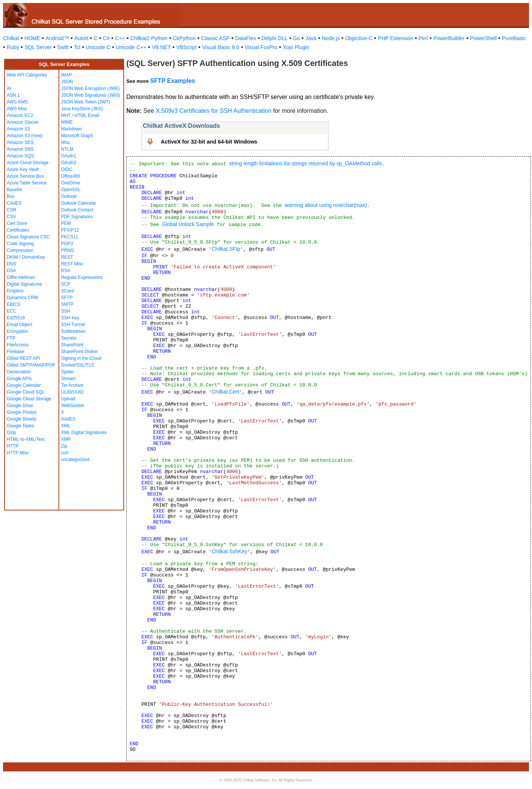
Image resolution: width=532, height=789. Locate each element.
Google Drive (20, 406)
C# (106, 38)
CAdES (14, 203)
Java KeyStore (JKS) (82, 109)
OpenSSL (71, 190)
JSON (67, 82)
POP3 (67, 244)
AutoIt (82, 38)
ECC (11, 311)
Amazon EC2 (20, 115)
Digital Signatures (24, 284)
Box (11, 196)
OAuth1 (69, 156)
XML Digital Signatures (84, 433)
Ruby (13, 47)
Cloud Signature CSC (28, 237)
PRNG (68, 250)
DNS (11, 264)
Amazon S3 (18, 129)
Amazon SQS (20, 156)
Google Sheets (22, 419)
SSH (66, 311)
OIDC (67, 169)
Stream (68, 379)
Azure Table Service (27, 183)
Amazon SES (20, 142)
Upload (68, 399)
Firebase (16, 352)
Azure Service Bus (25, 176)
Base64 (14, 190)
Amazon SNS (20, 149)
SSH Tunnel (73, 325)
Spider (68, 372)
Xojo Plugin (296, 47)
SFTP (67, 298)
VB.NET (161, 47)
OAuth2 (69, 163)
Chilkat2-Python (149, 38)
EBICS (13, 304)
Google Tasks (20, 426)
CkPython (184, 38)
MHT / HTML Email (80, 115)
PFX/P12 (70, 230)
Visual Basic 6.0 (221, 47)
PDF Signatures (77, 217)
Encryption (17, 331)
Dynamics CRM (22, 298)
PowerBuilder (449, 38)
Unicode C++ (131, 47)
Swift (63, 47)
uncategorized (75, 460)
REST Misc (72, 264)
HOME (32, 38)
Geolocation (19, 372)
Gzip (11, 433)
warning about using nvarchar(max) (326, 205)
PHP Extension (396, 38)
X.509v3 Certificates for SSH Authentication (214, 111)
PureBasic (514, 38)
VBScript (186, 47)
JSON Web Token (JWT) (86, 102)
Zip (64, 446)
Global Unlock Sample (188, 224)
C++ (120, 38)
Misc (66, 142)
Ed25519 (16, 318)
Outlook (69, 196)
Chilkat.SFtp (226, 249)
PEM (66, 223)
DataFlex (246, 38)
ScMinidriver (73, 331)
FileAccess (18, 345)
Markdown (71, 129)
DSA (11, 271)
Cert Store (17, 223)
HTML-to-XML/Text (26, 439)
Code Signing (20, 244)
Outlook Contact (77, 210)
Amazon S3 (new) (25, 136)
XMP (66, 439)
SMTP (67, 304)
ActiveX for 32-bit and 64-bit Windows (209, 142)
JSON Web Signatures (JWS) (91, 95)
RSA (66, 271)
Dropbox (15, 291)
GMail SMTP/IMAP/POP (31, 365)
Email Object (19, 325)
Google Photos (22, 412)
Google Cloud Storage (29, 399)
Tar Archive (72, 385)
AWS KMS (17, 102)
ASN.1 (13, 95)
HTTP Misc (18, 453)
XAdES (68, 419)
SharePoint (72, 345)
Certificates (18, 230)
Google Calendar (24, 385)
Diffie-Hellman (21, 277)
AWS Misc (17, 109)
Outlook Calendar (79, 203)
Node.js (331, 38)
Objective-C (359, 38)
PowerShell (483, 38)
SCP (66, 284)
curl (65, 453)
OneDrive (71, 183)
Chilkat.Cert (225, 392)
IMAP (67, 75)
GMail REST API (23, 358)
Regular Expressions (82, 277)
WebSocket (73, 406)
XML (66, 426)
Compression (20, 250)
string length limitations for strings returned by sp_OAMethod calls (306, 163)
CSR (11, 210)
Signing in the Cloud (81, 358)
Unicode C (98, 47)
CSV (11, 217)
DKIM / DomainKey (26, 257)
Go (296, 38)
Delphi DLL (274, 38)
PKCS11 (70, 237)
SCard (67, 291)
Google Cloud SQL (26, 392)
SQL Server (38, 47)
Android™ (57, 38)
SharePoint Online (79, 352)
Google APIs (19, 379)
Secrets (69, 338)
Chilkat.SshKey (229, 551)
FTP (11, 338)
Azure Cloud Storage (28, 163)
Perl (423, 38)
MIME (67, 122)
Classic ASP (215, 38)
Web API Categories (27, 75)
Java (311, 38)
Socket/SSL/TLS (78, 365)
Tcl (77, 47)
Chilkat (11, 38)
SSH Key (70, 318)
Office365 (71, 176)
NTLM (67, 149)
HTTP (13, 446)
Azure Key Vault (23, 169)
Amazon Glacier (23, 122)
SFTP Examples (172, 81)
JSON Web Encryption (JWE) (90, 88)
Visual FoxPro (261, 47)
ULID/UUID (72, 392)
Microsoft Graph (77, 136)
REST (67, 257)
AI (9, 88)
